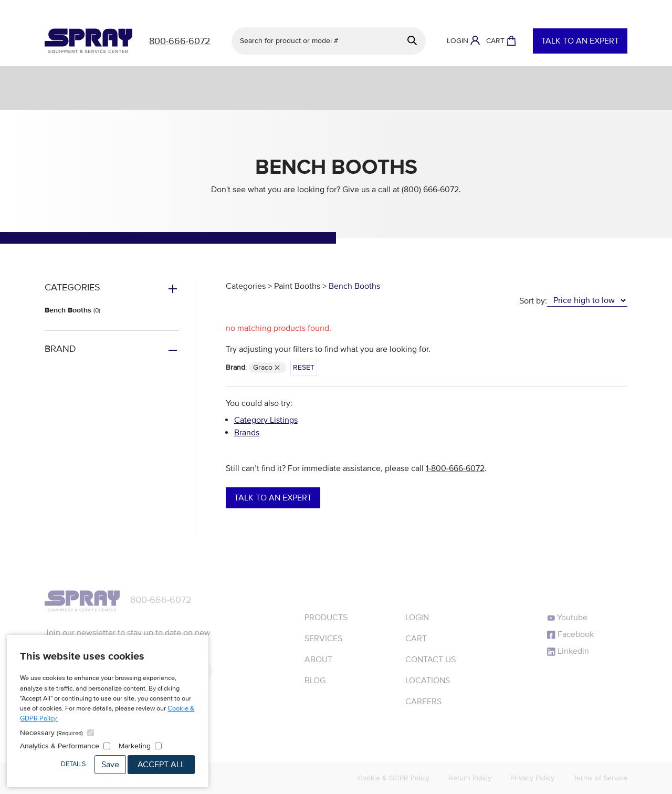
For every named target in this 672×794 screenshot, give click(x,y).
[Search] (412, 41)
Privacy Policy (532, 778)
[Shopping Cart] (501, 41)
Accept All (161, 765)
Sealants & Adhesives (607, 78)
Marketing (135, 746)
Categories (246, 286)
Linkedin (568, 651)
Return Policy (470, 778)
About (505, 98)
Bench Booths (72, 310)
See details (409, 8)
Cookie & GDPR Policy (393, 778)
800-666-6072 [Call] (180, 41)
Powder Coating (505, 78)
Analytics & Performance (60, 746)
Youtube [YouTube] (567, 618)
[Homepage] (88, 41)
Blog (315, 681)
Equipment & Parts (154, 78)
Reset (304, 367)
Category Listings (266, 420)
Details (73, 764)
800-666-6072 (161, 600)
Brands (247, 433)
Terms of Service (600, 778)
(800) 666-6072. (431, 190)
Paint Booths (297, 286)
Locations (428, 681)
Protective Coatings (403, 78)
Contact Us (430, 660)
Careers (423, 702)
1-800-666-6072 (455, 468)
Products (326, 618)
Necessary (51, 733)
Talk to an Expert (580, 41)
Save (110, 765)
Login (417, 618)
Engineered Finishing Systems (275, 78)
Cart (416, 639)
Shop (29, 78)
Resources (177, 98)
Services (78, 78)
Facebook (570, 634)
